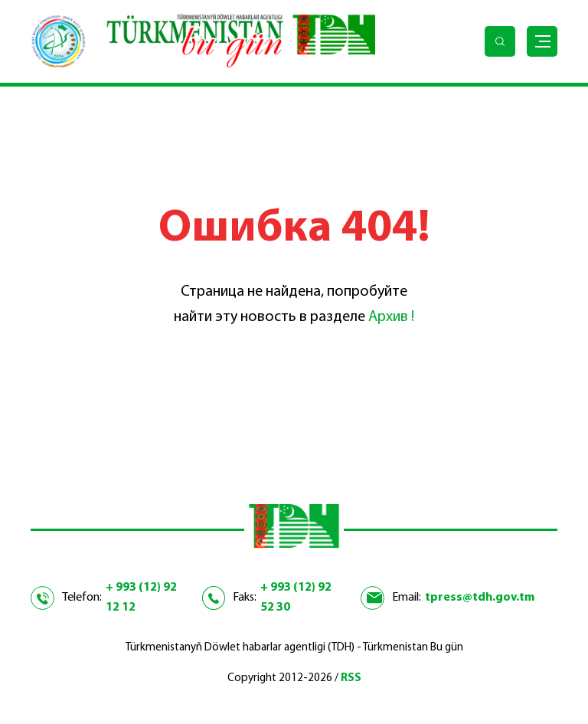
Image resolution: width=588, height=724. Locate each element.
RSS (351, 678)
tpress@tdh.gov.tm (480, 598)
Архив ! (391, 317)
